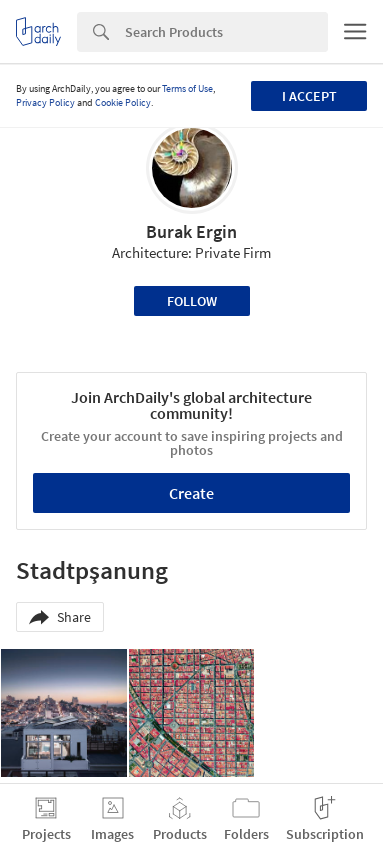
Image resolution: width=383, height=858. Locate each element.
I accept (309, 96)
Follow (192, 301)
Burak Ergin (191, 231)
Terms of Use (187, 88)
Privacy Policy (45, 102)
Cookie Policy (123, 102)
